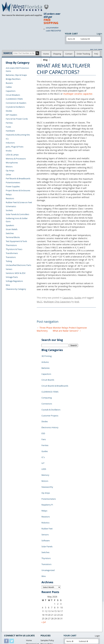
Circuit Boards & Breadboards (55, 377)
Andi (77, 300)
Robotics (45, 482)
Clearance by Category (16, 289)
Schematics (11, 206)
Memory (45, 445)
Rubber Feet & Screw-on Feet (19, 202)
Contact (69, 54)
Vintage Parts (12, 277)
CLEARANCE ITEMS (14, 99)
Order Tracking (83, 54)
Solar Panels (47, 501)
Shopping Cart (33, 590)
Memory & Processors (16, 159)
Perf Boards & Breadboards (18, 178)
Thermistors (11, 245)
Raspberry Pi (47, 468)
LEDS (44, 441)
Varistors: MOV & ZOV (16, 273)
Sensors (45, 491)
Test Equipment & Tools (16, 241)
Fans (44, 418)
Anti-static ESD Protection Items (17, 69)
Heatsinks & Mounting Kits (18, 135)
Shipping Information (14, 607)
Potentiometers (13, 182)
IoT (43, 436)
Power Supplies (13, 186)
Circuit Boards (48, 372)
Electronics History (50, 409)
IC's (43, 432)
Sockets (9, 210)
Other (8, 175)
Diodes (9, 111)
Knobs (9, 151)
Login (99, 34)
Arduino (45, 358)
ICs (7, 139)
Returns (8, 604)
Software (46, 496)
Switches (10, 233)
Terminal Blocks (13, 237)
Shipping (57, 54)
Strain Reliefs (12, 229)
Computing (47, 386)
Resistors (10, 198)
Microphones (12, 163)
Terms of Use (46, 594)
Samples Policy (47, 587)
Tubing (9, 261)
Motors (9, 167)
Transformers (12, 253)
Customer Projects (50, 400)
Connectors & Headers (16, 103)
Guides (78, 297)
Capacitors (11, 91)
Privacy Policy (47, 590)
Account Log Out (12, 614)
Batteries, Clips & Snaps (16, 75)
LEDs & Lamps (12, 155)
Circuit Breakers (13, 95)
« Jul (44, 569)
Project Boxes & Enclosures (18, 190)
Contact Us (9, 600)
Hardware (10, 131)
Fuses (8, 127)
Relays (9, 194)
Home (46, 54)
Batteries (46, 363)
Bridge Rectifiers (13, 79)
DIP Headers (11, 115)
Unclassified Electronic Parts (18, 265)
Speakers (10, 225)
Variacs (9, 269)
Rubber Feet (47, 487)
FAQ (96, 54)
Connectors (47, 390)
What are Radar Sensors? (67, 329)
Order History (10, 611)
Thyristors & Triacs (14, 249)
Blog (45, 60)
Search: (8, 53)
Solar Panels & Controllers (17, 214)
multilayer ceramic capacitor (78, 94)
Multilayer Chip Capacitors (57, 300)
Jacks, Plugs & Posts (15, 147)
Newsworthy (47, 455)
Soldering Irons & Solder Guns (17, 220)
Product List (32, 594)
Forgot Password (12, 618)
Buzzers (9, 83)
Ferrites (9, 123)
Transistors (11, 257)
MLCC (40, 300)
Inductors (10, 143)
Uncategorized (48, 519)
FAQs (28, 597)
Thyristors (46, 510)
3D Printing (47, 354)
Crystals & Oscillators (15, 107)
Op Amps (10, 171)
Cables (9, 87)
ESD (43, 413)
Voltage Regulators (14, 281)
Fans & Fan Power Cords (17, 119)
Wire (8, 285)
